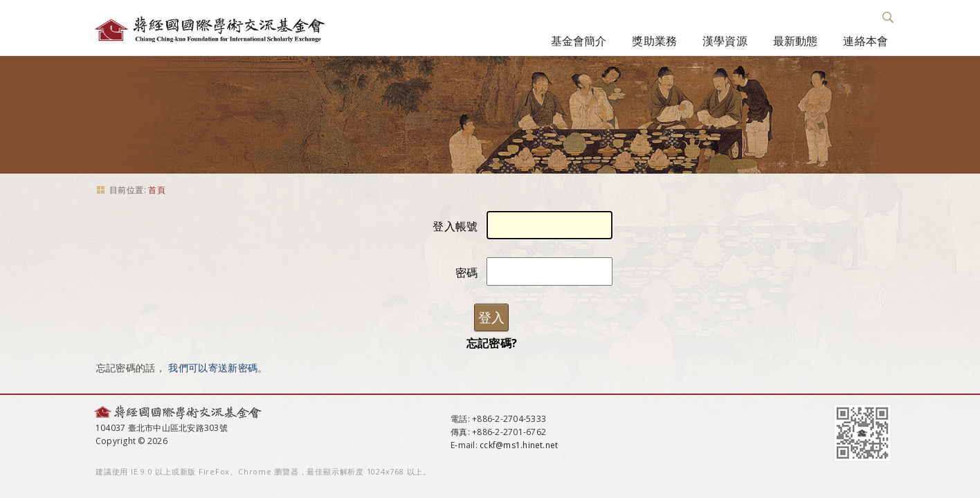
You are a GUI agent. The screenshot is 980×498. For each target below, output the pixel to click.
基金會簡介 (579, 41)
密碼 (467, 273)
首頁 (157, 190)
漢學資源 (725, 41)
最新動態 (796, 41)
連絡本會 (865, 41)
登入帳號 (455, 226)
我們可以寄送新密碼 (213, 368)
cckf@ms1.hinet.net (519, 445)
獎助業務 (654, 41)
